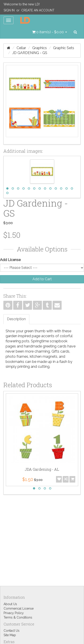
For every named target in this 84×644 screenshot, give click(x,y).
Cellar (21, 48)
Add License (10, 260)
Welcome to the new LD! (22, 4)
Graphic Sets (64, 48)
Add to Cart (42, 279)
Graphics (40, 48)
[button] (50, 32)
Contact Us (12, 631)
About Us (10, 604)
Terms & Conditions (18, 617)
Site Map (10, 635)
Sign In (9, 10)
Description (16, 319)
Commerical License (19, 608)
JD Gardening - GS (30, 53)
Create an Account (38, 10)
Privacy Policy (14, 613)
